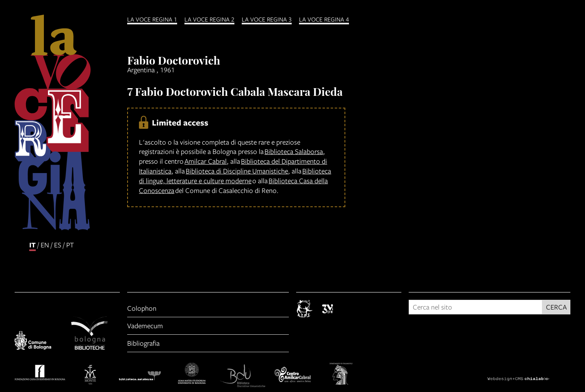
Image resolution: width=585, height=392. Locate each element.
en (45, 245)
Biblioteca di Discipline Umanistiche (237, 171)
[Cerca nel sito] (476, 307)
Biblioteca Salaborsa (294, 151)
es (58, 245)
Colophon (142, 308)
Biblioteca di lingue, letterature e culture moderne (235, 176)
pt (70, 245)
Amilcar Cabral (206, 161)
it (32, 245)
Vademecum (145, 326)
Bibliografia (143, 343)
